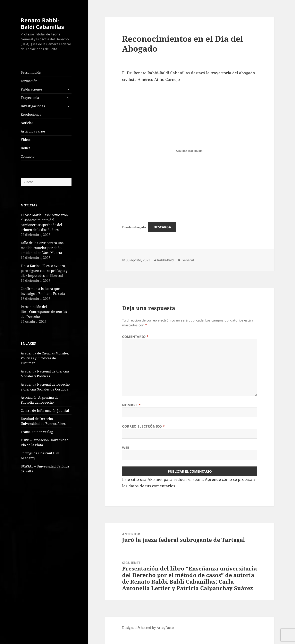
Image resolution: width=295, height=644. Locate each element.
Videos (26, 140)
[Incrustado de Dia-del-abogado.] (190, 151)
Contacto (28, 156)
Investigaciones (33, 106)
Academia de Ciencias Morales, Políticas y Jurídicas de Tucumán (45, 358)
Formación (29, 81)
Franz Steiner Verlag (37, 432)
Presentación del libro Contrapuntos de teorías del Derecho (44, 312)
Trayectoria (30, 98)
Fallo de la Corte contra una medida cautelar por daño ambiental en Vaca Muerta (42, 248)
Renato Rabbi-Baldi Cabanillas (42, 23)
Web (126, 448)
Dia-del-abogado (134, 227)
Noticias (27, 123)
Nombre (131, 405)
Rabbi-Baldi (166, 260)
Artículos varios (33, 131)
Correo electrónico (144, 426)
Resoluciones (31, 114)
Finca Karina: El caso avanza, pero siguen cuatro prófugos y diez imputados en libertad (44, 271)
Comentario (135, 337)
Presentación (31, 72)
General (188, 260)
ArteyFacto (165, 628)
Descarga (162, 227)
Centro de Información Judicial (45, 411)
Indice (26, 148)
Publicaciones (31, 89)
